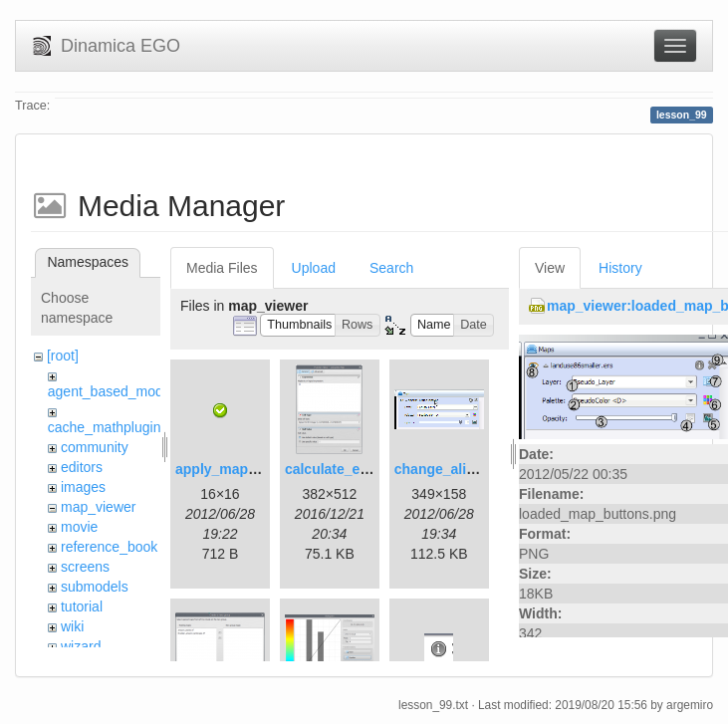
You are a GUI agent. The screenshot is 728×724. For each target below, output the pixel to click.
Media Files (222, 268)
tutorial (82, 606)
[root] (63, 356)
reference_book (109, 547)
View (550, 268)
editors (82, 467)
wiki (72, 626)
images (83, 487)
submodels (95, 587)
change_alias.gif (449, 469)
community (95, 447)
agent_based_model (111, 391)
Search (391, 268)
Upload (314, 268)
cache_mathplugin (105, 427)
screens (85, 567)
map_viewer (98, 507)
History (620, 268)
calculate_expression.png (370, 469)
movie (79, 527)
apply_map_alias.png (246, 469)
